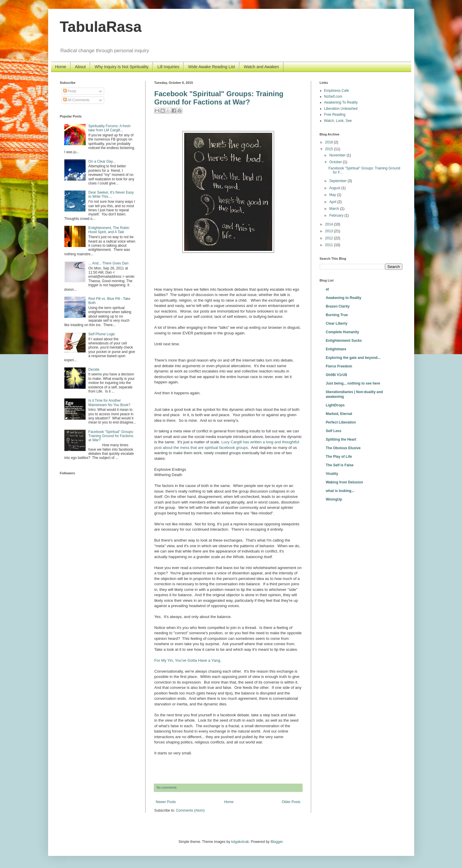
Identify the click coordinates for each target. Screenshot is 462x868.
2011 (329, 245)
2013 (329, 231)
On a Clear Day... (102, 161)
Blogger (276, 842)
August (335, 188)
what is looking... (340, 491)
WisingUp (334, 499)
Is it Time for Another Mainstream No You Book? (109, 403)
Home (61, 67)
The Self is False (340, 465)
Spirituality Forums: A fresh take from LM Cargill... (109, 128)
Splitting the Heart (341, 439)
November (338, 155)
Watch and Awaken (261, 67)
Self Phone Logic (102, 334)
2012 (329, 238)
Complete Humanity (343, 332)
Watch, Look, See (338, 121)
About (80, 67)
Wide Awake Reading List (212, 67)
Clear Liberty (337, 323)
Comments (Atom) (190, 810)
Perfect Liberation (341, 422)
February (337, 215)
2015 (329, 149)
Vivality (332, 474)
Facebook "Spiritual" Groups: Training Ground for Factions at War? (219, 98)
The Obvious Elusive (343, 448)
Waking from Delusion (345, 482)
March (335, 209)
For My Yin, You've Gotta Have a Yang (187, 660)
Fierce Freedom (339, 366)
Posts (70, 91)
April (333, 202)
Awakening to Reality (344, 298)
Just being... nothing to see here (353, 383)
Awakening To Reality (341, 102)
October (336, 162)
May (333, 195)
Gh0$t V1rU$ (337, 375)
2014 (329, 224)
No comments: (167, 787)
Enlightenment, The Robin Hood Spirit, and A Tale (109, 230)
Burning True (337, 315)
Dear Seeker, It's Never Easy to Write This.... (111, 194)
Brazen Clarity (338, 306)
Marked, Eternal (339, 414)
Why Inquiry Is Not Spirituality (121, 67)
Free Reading (335, 115)
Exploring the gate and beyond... (353, 358)
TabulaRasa (101, 27)
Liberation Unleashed (341, 109)
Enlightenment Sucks (344, 341)
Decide (94, 370)
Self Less (334, 431)
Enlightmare (336, 349)
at (328, 289)
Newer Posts (166, 802)
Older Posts (291, 802)
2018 (329, 142)
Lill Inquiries (168, 67)
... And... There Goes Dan (108, 263)
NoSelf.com (333, 97)
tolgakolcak (240, 842)
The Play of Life (339, 457)
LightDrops (335, 405)
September (338, 181)
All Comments (76, 100)
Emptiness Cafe (337, 91)
